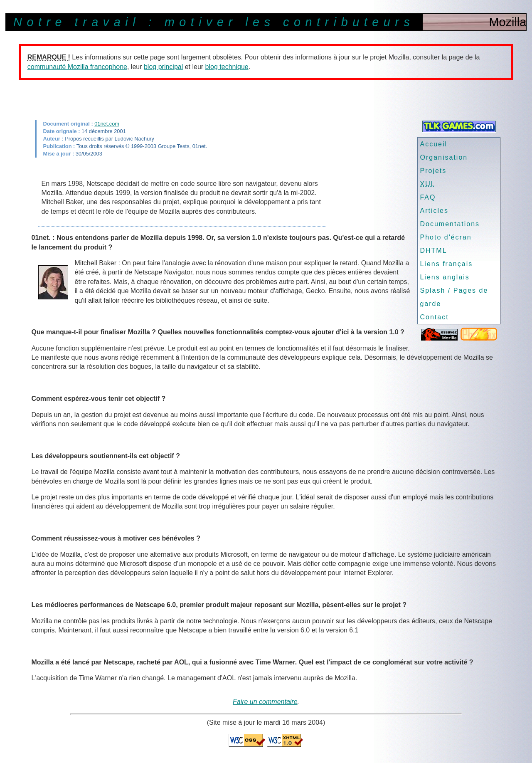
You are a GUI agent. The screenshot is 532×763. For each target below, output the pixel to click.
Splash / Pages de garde (454, 297)
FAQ (428, 197)
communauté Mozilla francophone (77, 67)
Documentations (450, 224)
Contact (434, 317)
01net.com (107, 124)
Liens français (446, 264)
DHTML (433, 251)
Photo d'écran (446, 237)
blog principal (163, 67)
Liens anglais (445, 277)
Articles (434, 211)
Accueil (433, 144)
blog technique (227, 67)
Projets (433, 171)
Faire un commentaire (265, 702)
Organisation (444, 157)
